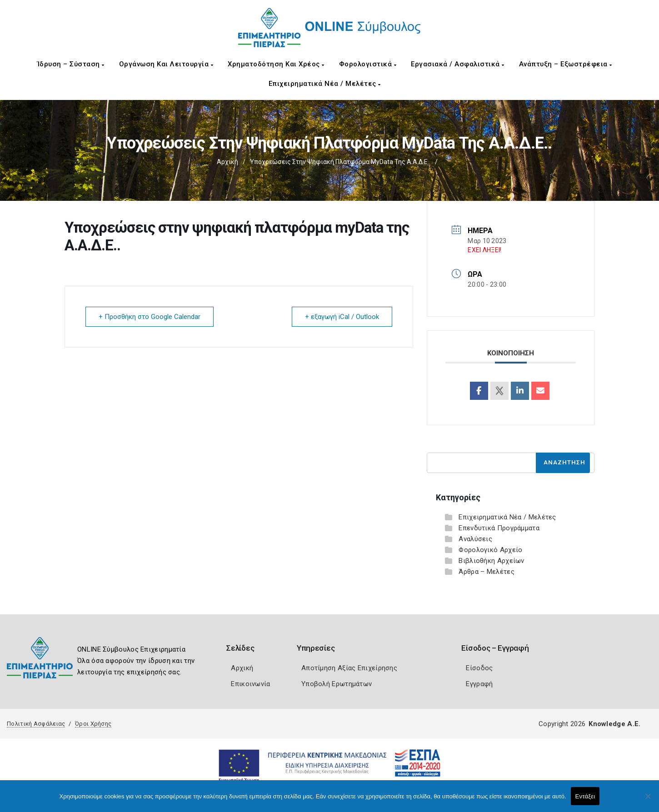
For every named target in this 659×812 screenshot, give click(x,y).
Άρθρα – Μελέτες (487, 572)
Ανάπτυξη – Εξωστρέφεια (566, 64)
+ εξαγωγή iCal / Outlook (342, 317)
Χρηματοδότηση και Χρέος (276, 64)
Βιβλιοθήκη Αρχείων (491, 561)
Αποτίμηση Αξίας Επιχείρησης (349, 668)
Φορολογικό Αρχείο (490, 550)
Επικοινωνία (250, 684)
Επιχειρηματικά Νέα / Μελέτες (325, 84)
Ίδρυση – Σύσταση (71, 64)
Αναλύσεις (475, 539)
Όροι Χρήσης (93, 724)
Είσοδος (479, 668)
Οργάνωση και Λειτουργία (166, 64)
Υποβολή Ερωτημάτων (337, 684)
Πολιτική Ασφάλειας (36, 724)
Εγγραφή (479, 684)
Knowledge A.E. (614, 724)
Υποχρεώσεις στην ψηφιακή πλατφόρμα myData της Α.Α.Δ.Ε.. (340, 162)
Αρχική (227, 162)
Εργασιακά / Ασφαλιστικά (458, 64)
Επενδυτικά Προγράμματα (499, 528)
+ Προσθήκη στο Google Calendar (150, 317)
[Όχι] (648, 801)
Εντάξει (585, 796)
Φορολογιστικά (368, 64)
